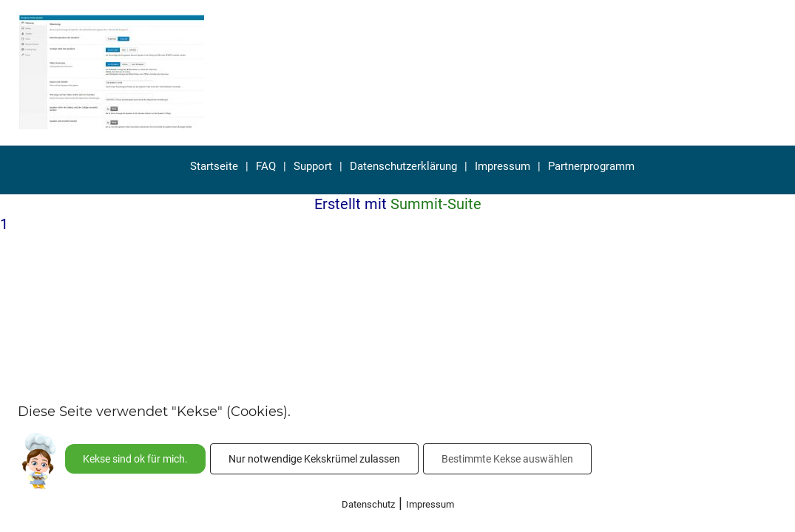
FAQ (266, 166)
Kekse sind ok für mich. (135, 459)
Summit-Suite (436, 204)
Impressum (503, 166)
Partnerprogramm (591, 166)
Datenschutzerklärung (403, 166)
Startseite (214, 166)
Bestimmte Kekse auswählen (507, 459)
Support (313, 166)
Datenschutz (368, 504)
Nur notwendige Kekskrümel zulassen (314, 459)
